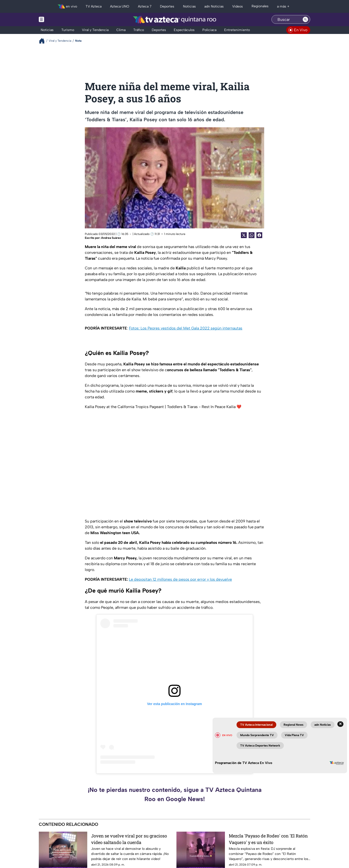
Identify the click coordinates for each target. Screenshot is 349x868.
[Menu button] (58, 20)
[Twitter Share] (244, 235)
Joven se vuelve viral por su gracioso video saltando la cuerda (129, 839)
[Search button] (305, 19)
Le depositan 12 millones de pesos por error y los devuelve (180, 579)
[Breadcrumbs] (44, 41)
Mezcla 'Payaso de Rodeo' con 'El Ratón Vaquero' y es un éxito (268, 839)
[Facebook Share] (259, 235)
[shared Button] (252, 235)
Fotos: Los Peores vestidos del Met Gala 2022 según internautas (186, 328)
